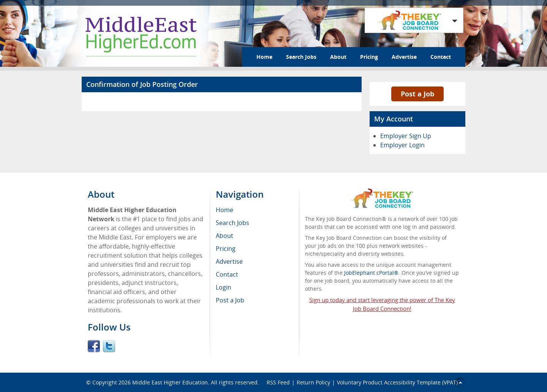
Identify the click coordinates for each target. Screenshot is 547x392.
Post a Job (417, 94)
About (338, 57)
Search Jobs (301, 57)
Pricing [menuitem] (226, 249)
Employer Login (402, 145)
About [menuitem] (224, 236)
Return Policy (313, 382)
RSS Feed (278, 382)
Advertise (404, 57)
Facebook (94, 346)
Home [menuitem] (224, 210)
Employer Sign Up (406, 136)
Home (264, 57)
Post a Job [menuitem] (230, 300)
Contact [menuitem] (227, 274)
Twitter (109, 346)
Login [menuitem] (224, 287)
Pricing (369, 57)
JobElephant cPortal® (371, 273)
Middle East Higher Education (170, 382)
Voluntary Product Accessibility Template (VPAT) (397, 382)
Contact (441, 57)
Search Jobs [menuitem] (232, 223)
